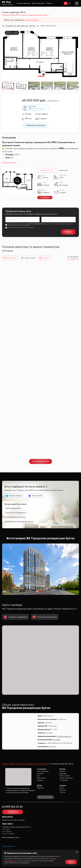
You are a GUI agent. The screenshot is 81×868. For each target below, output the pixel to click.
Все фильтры (10, 258)
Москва (5, 5)
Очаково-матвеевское (64, 736)
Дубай (11, 5)
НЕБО (45, 304)
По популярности (73, 259)
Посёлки (63, 790)
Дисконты (44, 258)
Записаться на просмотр (36, 125)
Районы (49, 3)
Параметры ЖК (63, 170)
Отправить (68, 232)
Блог (39, 776)
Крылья (47, 433)
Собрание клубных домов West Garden (18, 368)
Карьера (40, 780)
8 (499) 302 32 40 (12, 807)
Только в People (28, 258)
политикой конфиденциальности (35, 224)
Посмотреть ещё (9, 163)
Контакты (40, 774)
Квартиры (63, 774)
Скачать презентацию (45, 197)
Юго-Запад (56, 740)
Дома (62, 788)
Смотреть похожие (31, 20)
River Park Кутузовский (12, 433)
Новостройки (65, 776)
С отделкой (64, 780)
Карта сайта (41, 778)
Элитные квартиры (23, 3)
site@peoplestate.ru (9, 846)
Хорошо (71, 862)
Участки (62, 792)
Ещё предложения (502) (41, 461)
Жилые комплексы (38, 3)
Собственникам (43, 771)
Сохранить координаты (16, 617)
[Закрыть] (77, 853)
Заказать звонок (13, 812)
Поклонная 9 (9, 303)
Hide (45, 368)
